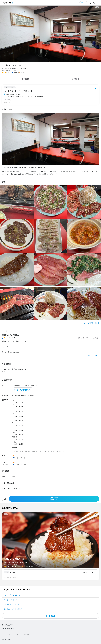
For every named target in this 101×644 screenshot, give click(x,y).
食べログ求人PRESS (8, 625)
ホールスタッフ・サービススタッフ (18, 91)
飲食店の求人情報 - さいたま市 (14, 604)
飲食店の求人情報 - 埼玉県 (13, 609)
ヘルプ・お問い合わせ (8, 629)
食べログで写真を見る (91, 323)
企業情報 (27, 634)
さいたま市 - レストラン (12, 595)
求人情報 (25, 79)
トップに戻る (50, 616)
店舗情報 (76, 79)
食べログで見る (93, 355)
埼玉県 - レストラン (11, 600)
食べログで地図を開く (24, 390)
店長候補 (13, 572)
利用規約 (4, 634)
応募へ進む (54, 499)
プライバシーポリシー (16, 634)
